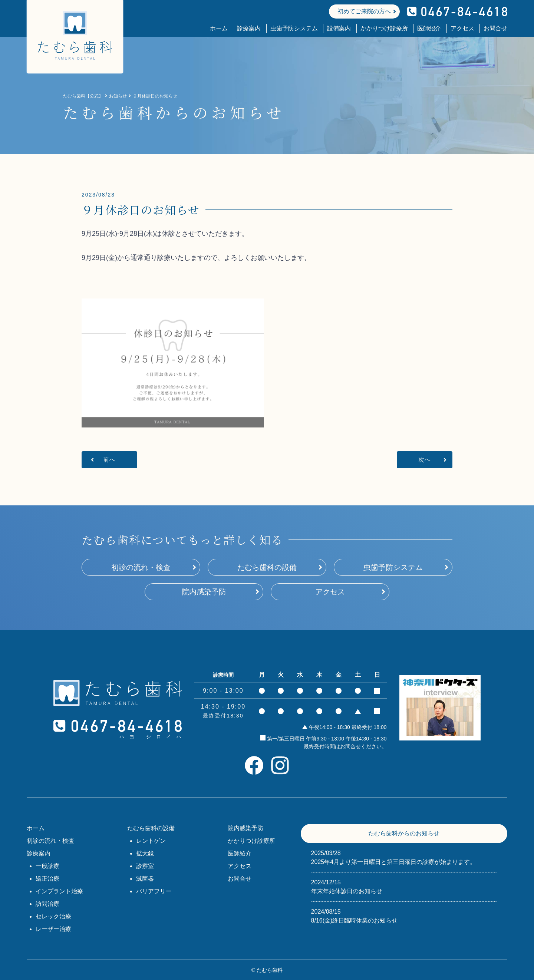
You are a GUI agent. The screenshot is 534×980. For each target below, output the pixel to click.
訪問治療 (47, 904)
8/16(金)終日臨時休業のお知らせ (404, 915)
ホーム (219, 28)
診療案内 (249, 28)
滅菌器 (145, 879)
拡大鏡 (145, 853)
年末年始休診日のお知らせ (404, 886)
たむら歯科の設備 (267, 567)
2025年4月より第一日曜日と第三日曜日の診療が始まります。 (404, 857)
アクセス (462, 28)
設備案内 (339, 28)
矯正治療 (47, 879)
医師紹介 (429, 28)
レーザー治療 (53, 929)
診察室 (145, 866)
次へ (425, 460)
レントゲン (151, 841)
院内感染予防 (204, 592)
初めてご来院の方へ (364, 11)
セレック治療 (53, 916)
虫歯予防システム (294, 28)
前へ (109, 460)
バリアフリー (154, 891)
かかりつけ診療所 (384, 28)
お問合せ (495, 28)
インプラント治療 (59, 891)
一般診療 (47, 866)
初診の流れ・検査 (141, 567)
